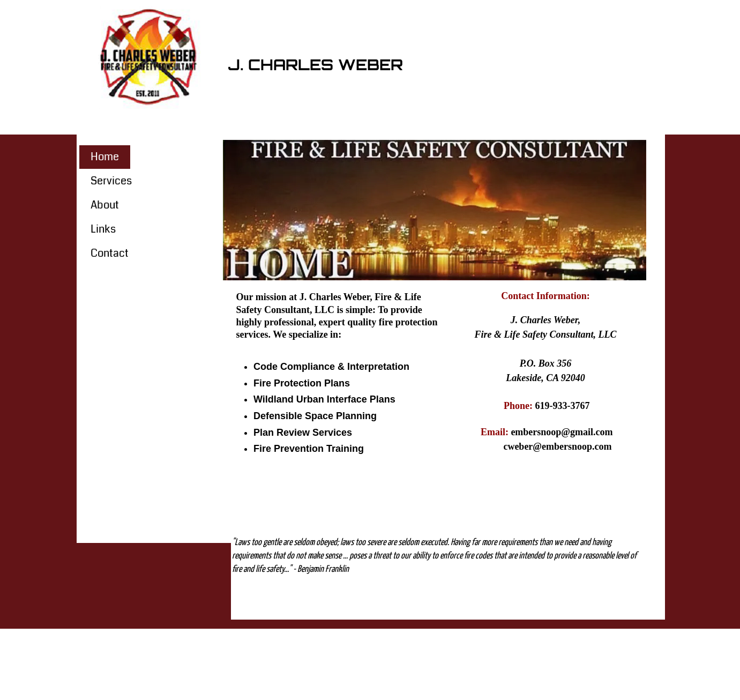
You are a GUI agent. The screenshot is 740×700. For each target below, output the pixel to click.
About (105, 205)
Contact (110, 253)
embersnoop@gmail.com (562, 432)
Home (105, 157)
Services (111, 181)
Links (103, 229)
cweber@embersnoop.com (557, 446)
